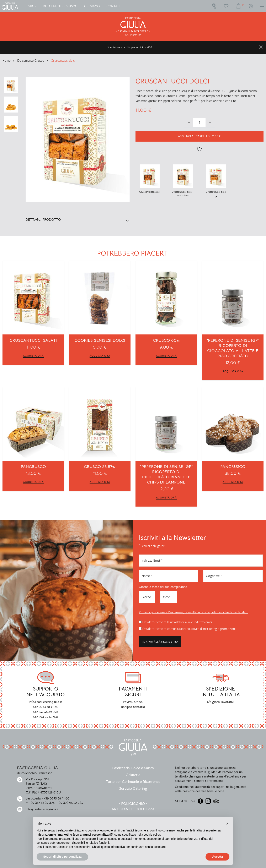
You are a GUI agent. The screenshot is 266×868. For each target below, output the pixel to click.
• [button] (199, 136)
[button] (227, 824)
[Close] (261, 47)
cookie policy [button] (152, 835)
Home (7, 61)
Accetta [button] (217, 857)
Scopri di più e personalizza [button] (62, 857)
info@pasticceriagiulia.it (42, 809)
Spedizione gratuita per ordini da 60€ (130, 48)
